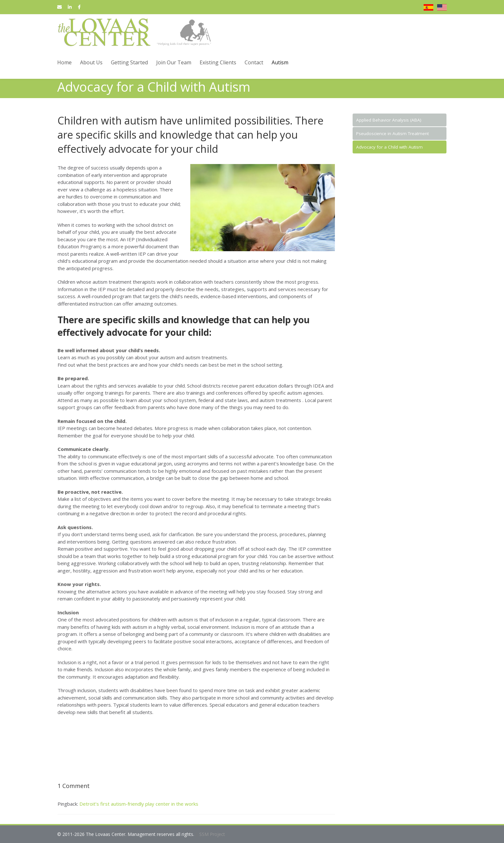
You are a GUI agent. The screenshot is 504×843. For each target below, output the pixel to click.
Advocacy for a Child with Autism (389, 147)
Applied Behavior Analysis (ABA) (389, 120)
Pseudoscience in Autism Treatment (392, 133)
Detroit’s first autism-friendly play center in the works (139, 804)
